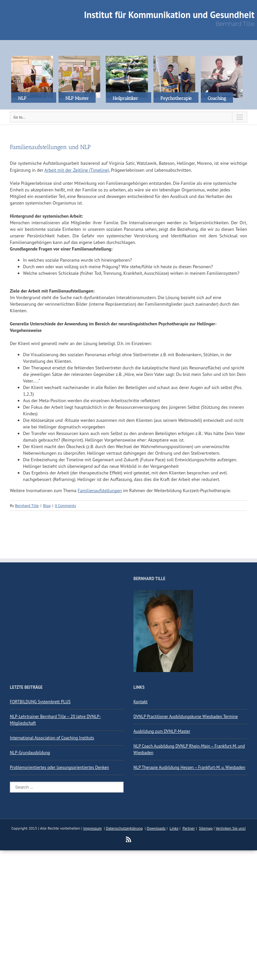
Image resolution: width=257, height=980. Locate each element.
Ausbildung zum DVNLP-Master (162, 731)
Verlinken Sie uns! (231, 828)
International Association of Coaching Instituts (52, 738)
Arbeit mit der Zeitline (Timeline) (77, 170)
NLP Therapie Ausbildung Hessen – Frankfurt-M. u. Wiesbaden (189, 767)
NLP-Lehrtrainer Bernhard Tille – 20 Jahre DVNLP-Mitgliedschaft (55, 720)
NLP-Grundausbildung (30, 753)
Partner (189, 828)
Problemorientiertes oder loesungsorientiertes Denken (59, 767)
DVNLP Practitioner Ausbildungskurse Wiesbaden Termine (186, 717)
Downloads (156, 828)
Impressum (92, 828)
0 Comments (65, 505)
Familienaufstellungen (100, 490)
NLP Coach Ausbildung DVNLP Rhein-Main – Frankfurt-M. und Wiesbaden (189, 749)
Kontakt (140, 702)
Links (174, 828)
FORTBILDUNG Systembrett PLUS (40, 702)
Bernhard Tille (27, 505)
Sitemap (206, 828)
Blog (47, 505)
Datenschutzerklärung (124, 828)
